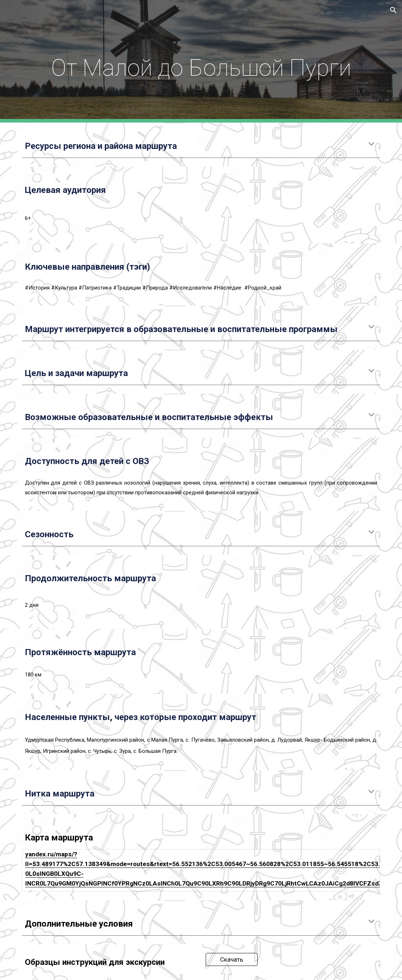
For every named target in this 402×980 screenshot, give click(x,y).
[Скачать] (232, 959)
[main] (201, 61)
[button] (393, 10)
